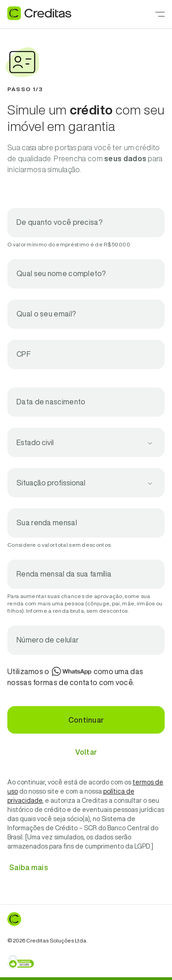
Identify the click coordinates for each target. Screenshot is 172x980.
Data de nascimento (51, 402)
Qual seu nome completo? (61, 273)
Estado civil (35, 442)
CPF (24, 354)
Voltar (86, 752)
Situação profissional (51, 483)
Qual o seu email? (46, 314)
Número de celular (48, 640)
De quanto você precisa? (60, 222)
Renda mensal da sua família (64, 574)
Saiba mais (29, 867)
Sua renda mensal (47, 523)
